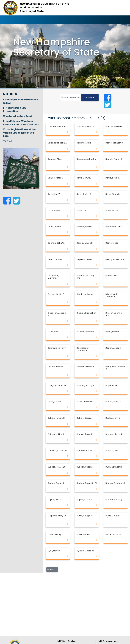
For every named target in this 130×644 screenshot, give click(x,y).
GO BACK (52, 569)
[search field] (80, 98)
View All (7, 141)
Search (90, 98)
